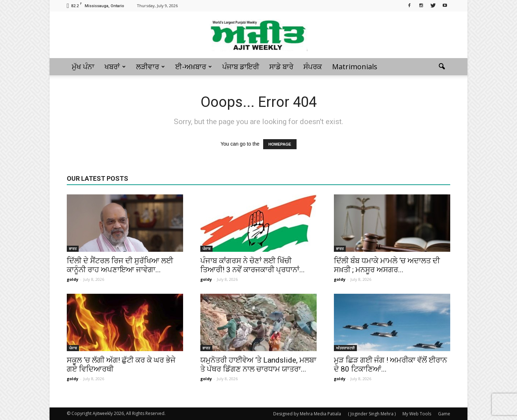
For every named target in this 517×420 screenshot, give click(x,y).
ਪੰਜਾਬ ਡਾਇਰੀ (241, 67)
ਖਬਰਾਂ (115, 67)
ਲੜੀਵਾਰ (150, 67)
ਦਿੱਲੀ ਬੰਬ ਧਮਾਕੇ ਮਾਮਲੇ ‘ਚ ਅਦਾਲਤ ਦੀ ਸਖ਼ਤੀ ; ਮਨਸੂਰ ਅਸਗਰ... (387, 265)
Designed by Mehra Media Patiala (307, 414)
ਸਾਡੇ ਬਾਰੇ (281, 67)
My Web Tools (417, 414)
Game (444, 414)
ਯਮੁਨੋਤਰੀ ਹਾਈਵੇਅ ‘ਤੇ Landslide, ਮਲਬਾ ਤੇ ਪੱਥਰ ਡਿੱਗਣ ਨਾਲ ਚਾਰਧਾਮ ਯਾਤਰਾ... (258, 365)
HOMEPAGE (280, 144)
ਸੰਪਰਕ (313, 67)
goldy (73, 279)
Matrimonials (355, 67)
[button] (442, 67)
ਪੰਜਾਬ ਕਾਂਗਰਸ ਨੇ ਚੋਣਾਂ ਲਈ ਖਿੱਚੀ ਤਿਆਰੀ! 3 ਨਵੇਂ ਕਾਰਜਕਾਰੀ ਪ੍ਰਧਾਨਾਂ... (253, 265)
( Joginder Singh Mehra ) (372, 414)
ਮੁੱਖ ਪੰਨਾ (83, 67)
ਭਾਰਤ (73, 249)
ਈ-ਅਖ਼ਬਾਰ (194, 67)
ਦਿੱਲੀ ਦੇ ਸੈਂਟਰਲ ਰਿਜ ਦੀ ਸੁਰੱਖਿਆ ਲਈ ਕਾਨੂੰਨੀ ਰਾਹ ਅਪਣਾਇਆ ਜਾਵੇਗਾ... (120, 265)
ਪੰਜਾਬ (206, 249)
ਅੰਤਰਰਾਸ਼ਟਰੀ (345, 348)
